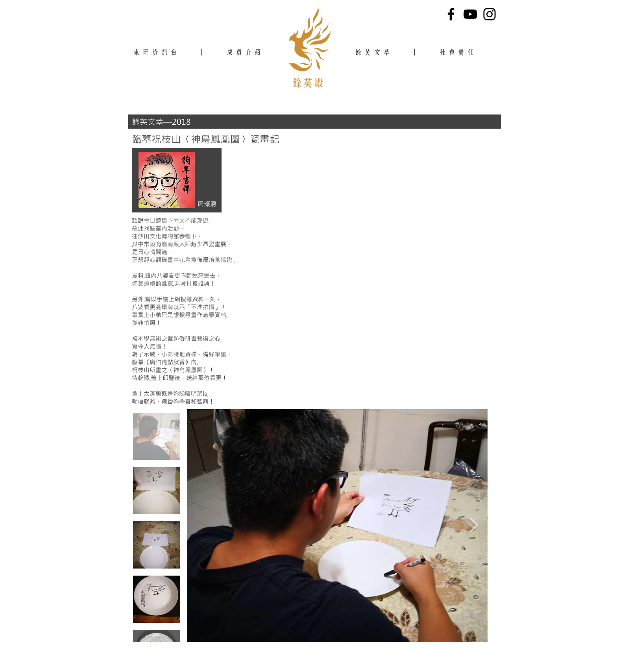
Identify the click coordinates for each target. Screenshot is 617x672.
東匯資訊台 (156, 52)
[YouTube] (470, 14)
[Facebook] (451, 14)
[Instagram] (490, 14)
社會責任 (460, 52)
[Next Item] (474, 525)
